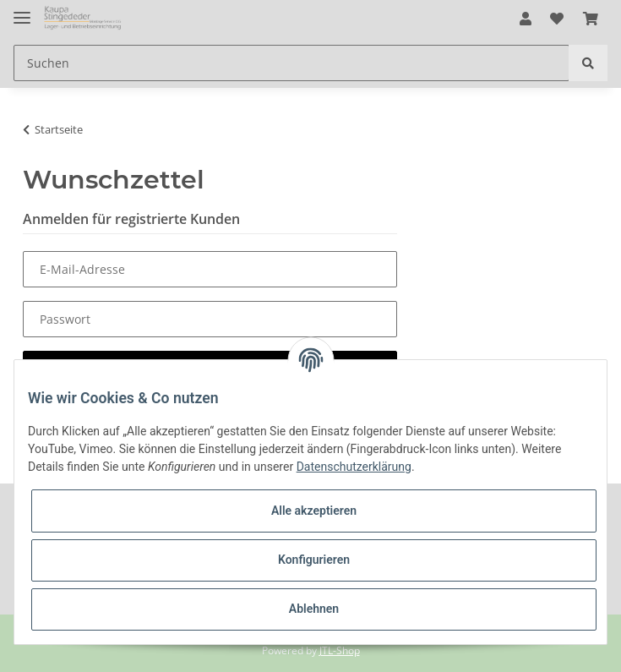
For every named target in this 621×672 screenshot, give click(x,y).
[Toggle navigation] (22, 11)
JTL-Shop (340, 650)
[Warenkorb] (591, 19)
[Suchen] (291, 63)
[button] (526, 19)
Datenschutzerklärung (354, 467)
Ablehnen (314, 609)
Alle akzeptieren (314, 511)
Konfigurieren (314, 560)
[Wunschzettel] (557, 19)
